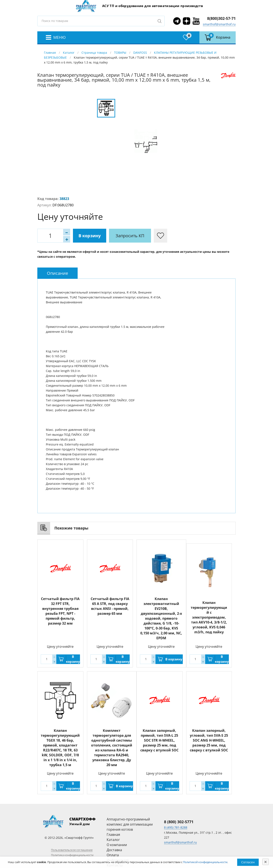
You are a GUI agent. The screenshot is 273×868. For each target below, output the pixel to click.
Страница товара (94, 53)
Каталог (69, 53)
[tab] (57, 273)
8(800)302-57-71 (221, 18)
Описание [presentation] (57, 273)
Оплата (113, 855)
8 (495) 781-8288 (176, 827)
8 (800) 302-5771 (179, 822)
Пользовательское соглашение (72, 850)
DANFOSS (140, 53)
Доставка (114, 850)
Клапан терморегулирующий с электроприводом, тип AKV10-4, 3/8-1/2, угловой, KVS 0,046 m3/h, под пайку (209, 617)
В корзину (90, 236)
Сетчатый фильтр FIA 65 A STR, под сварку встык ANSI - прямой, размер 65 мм (110, 606)
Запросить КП (130, 236)
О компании (117, 845)
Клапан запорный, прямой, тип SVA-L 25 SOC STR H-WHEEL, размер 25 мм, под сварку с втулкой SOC (159, 740)
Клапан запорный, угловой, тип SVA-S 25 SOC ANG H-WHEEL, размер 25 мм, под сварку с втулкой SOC (209, 740)
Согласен (248, 862)
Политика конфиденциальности (72, 855)
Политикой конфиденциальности (205, 862)
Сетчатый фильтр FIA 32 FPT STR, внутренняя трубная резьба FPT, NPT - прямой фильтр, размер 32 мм (60, 611)
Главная (50, 53)
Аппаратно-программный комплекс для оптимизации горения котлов (130, 824)
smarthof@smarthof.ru (219, 24)
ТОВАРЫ (120, 53)
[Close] (266, 862)
